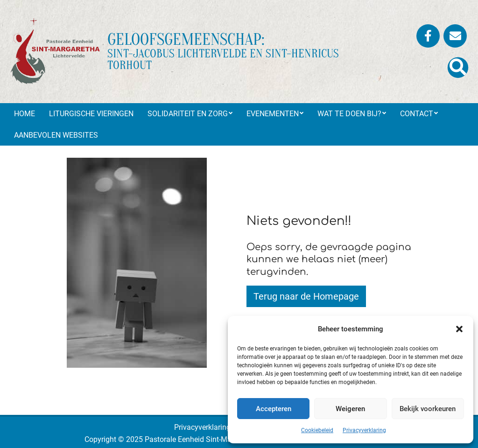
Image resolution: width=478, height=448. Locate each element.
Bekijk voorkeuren (428, 409)
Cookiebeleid (317, 430)
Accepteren (274, 409)
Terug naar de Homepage (306, 296)
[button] (459, 329)
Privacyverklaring (364, 430)
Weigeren (350, 409)
